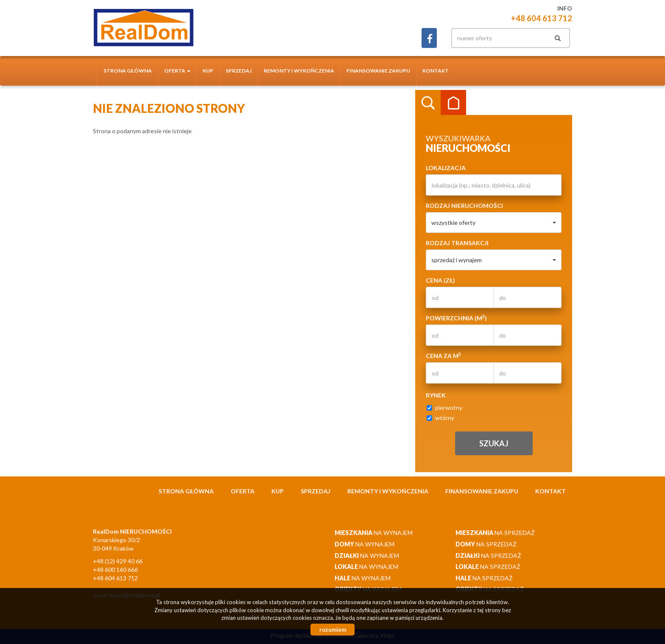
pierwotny (444, 407)
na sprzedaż (495, 533)
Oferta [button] (177, 71)
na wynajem (374, 533)
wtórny (440, 418)
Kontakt (436, 71)
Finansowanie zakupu (378, 71)
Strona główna (128, 71)
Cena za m (443, 356)
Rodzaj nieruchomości (464, 206)
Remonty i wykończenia (299, 71)
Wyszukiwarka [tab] (428, 103)
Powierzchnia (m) (456, 318)
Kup (208, 71)
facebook (429, 38)
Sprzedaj (239, 71)
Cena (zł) (440, 280)
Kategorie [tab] (453, 103)
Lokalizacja (446, 168)
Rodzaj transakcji (457, 243)
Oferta (243, 491)
